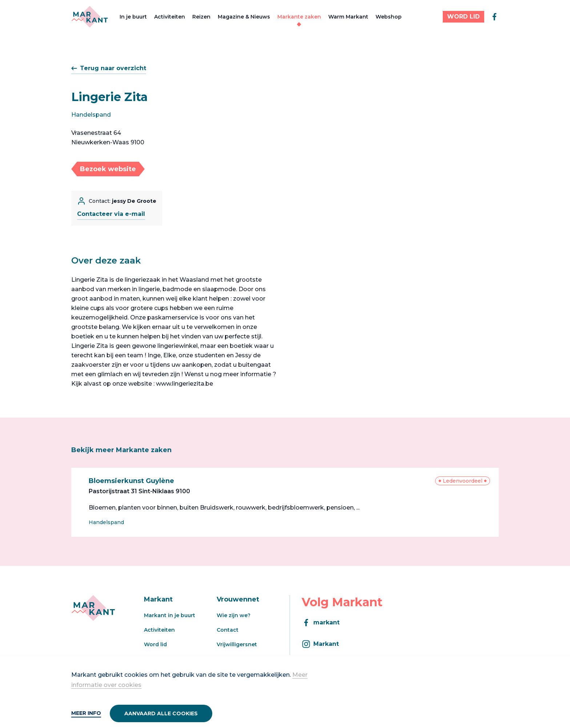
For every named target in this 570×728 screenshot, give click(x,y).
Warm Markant (348, 17)
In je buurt (133, 17)
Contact (228, 630)
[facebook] (494, 17)
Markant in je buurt (170, 615)
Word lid (155, 644)
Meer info (86, 713)
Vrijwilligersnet (237, 644)
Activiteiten (170, 17)
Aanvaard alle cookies (161, 713)
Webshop (389, 17)
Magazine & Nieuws (244, 17)
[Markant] (90, 17)
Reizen (201, 17)
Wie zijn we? (234, 615)
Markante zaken (299, 17)
